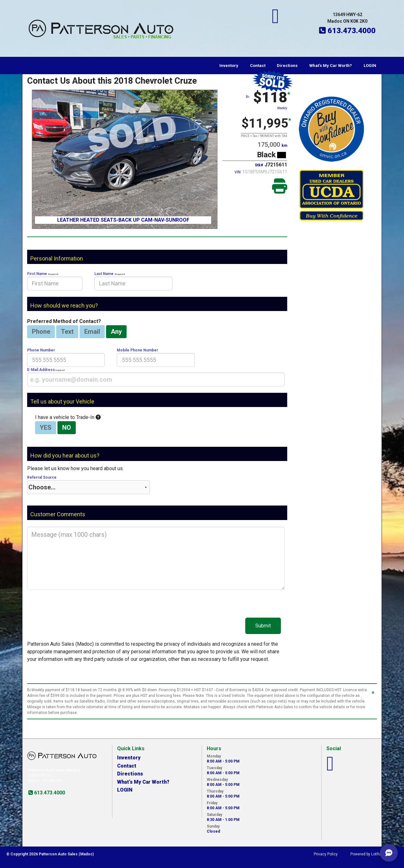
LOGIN (370, 66)
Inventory (229, 66)
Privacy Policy (326, 854)
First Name (55, 281)
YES (46, 428)
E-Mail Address (156, 377)
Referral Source (89, 485)
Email (92, 332)
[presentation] (55, 284)
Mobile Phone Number (156, 357)
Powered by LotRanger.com (374, 854)
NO (67, 428)
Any (116, 332)
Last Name (133, 281)
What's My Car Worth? (331, 66)
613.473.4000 (49, 793)
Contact (258, 66)
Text (67, 332)
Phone (41, 332)
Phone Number (66, 357)
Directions (287, 66)
